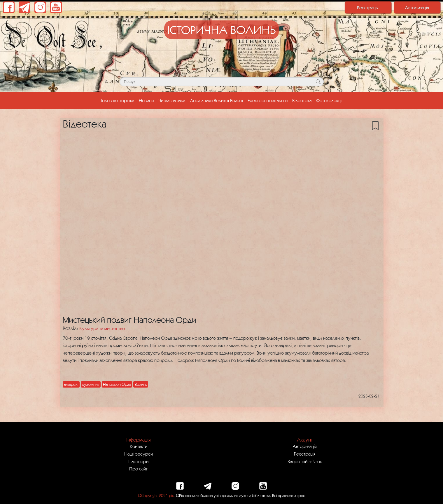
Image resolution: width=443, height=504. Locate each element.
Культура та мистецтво (102, 328)
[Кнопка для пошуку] (318, 82)
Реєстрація (368, 8)
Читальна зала (172, 100)
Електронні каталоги (268, 100)
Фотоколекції (329, 100)
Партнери (138, 461)
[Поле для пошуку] (222, 82)
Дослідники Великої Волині (216, 100)
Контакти (139, 446)
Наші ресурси (139, 454)
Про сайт (138, 469)
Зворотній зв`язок (305, 461)
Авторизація (417, 8)
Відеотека (302, 100)
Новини (146, 100)
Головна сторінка (119, 100)
